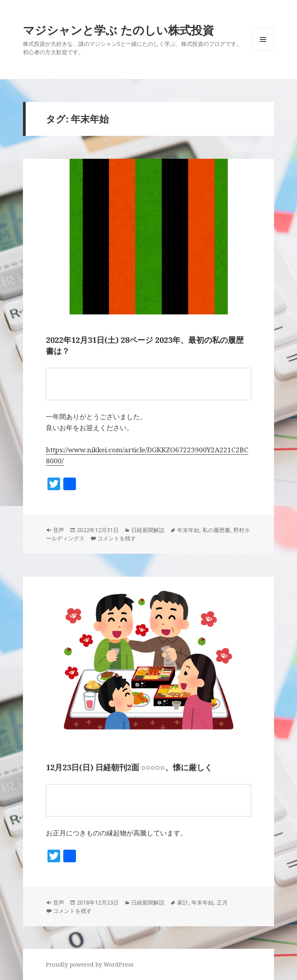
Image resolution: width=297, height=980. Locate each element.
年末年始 (188, 530)
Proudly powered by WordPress (90, 964)
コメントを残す (117, 538)
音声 (59, 530)
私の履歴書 (216, 530)
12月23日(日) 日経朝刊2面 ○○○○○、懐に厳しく (129, 767)
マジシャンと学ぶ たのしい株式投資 (118, 30)
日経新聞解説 (148, 530)
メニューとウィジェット (263, 50)
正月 (222, 902)
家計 (183, 902)
